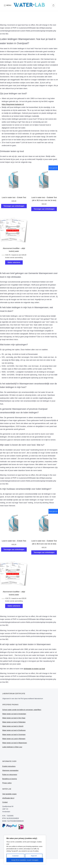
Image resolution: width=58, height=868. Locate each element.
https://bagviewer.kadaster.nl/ (13, 104)
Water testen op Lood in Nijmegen (14, 739)
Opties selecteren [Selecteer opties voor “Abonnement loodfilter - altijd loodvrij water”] (14, 262)
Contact (5, 802)
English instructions (9, 766)
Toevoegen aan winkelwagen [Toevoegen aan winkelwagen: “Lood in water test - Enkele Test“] (14, 206)
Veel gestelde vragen (9, 794)
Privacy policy (7, 783)
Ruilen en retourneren (10, 775)
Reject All (34, 856)
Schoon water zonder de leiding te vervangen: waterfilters (22, 710)
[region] (25, 850)
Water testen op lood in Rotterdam (14, 722)
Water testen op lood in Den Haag (14, 718)
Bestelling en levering (10, 779)
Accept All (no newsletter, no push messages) (25, 860)
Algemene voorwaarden (10, 770)
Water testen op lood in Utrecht (13, 726)
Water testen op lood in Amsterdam (14, 714)
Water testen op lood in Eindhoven (14, 730)
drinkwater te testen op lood (34, 669)
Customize (15, 856)
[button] (8, 5)
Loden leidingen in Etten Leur (12, 747)
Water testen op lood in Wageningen (15, 743)
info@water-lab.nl (8, 798)
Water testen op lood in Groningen (14, 735)
